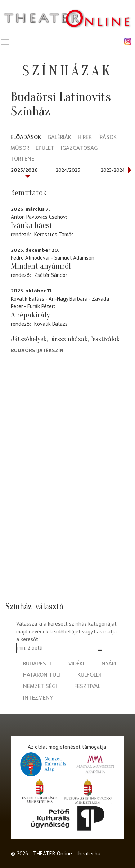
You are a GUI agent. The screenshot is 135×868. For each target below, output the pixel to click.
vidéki (76, 664)
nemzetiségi (40, 686)
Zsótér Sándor (51, 275)
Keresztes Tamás (54, 234)
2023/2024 (113, 170)
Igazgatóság (79, 148)
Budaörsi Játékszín (37, 350)
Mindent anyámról (41, 266)
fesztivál (87, 686)
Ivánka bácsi (31, 226)
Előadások (26, 138)
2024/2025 (68, 170)
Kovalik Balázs (51, 324)
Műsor (20, 148)
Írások (107, 138)
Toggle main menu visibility (5, 40)
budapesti (37, 664)
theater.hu (88, 853)
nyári (109, 664)
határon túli (42, 675)
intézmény (38, 698)
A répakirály (30, 315)
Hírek (85, 138)
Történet (24, 159)
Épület (45, 148)
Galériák (59, 138)
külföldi (89, 675)
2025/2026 (24, 170)
